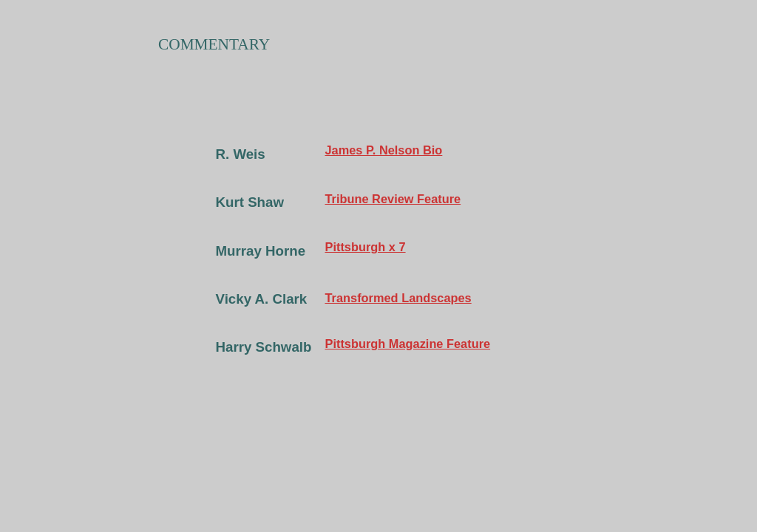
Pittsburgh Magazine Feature (408, 344)
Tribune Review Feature (393, 199)
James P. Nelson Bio (384, 150)
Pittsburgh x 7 (366, 247)
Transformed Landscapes (398, 298)
